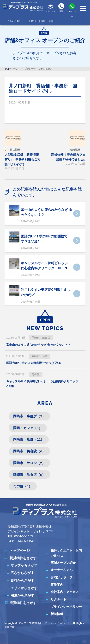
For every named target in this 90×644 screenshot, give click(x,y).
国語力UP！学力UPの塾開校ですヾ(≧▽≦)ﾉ (34, 363)
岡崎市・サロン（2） (29, 463)
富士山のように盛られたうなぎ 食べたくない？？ (38, 345)
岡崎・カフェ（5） (28, 428)
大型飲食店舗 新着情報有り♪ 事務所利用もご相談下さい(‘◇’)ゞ (22, 160)
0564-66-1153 (24, 536)
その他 (36, 374)
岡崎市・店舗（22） (29, 439)
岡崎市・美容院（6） (29, 451)
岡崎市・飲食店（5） (29, 475)
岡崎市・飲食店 (41, 338)
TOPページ (11, 69)
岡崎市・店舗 (40, 356)
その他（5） (23, 486)
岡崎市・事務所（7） (29, 416)
